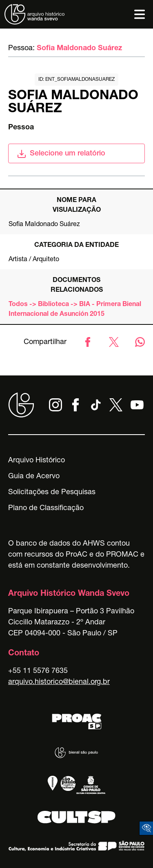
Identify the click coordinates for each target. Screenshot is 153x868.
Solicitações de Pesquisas (52, 493)
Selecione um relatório (61, 154)
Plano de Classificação (46, 508)
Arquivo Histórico (37, 461)
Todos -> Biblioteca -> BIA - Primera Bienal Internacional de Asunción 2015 (75, 310)
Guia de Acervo (34, 477)
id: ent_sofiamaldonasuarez (76, 80)
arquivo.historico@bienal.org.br (59, 682)
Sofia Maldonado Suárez (79, 49)
